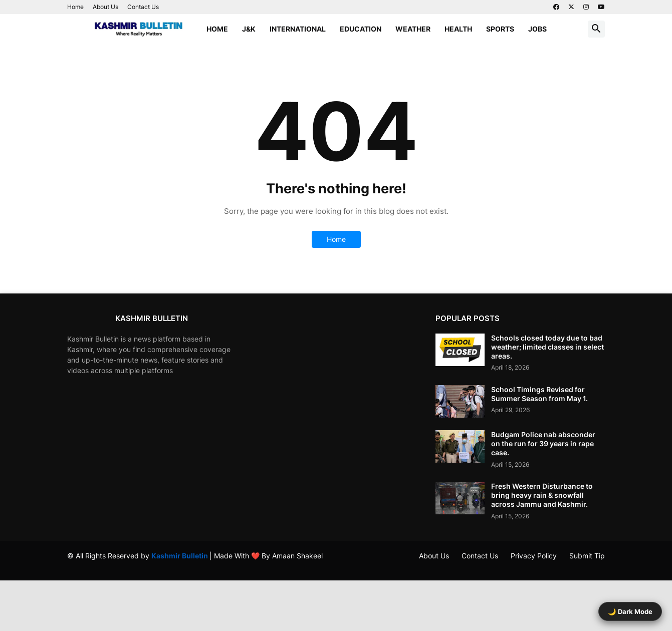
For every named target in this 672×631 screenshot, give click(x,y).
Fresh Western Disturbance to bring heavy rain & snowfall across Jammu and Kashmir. (542, 495)
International (298, 29)
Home (75, 7)
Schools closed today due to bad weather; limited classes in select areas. (547, 347)
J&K (249, 29)
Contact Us (143, 7)
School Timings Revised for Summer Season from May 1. (539, 394)
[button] (596, 29)
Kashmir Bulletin (180, 556)
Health (458, 29)
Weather (413, 29)
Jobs (537, 29)
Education (361, 29)
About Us (105, 7)
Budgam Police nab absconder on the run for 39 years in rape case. (543, 443)
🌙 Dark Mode (630, 611)
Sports (500, 29)
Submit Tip (587, 556)
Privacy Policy (534, 556)
